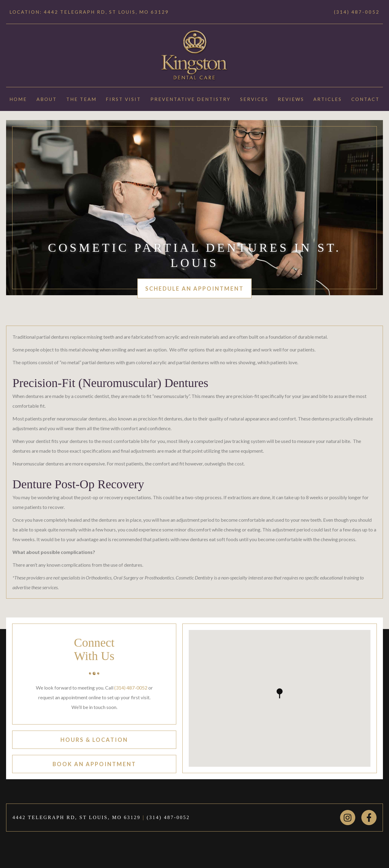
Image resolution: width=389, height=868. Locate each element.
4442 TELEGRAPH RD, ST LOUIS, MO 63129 (77, 817)
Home (18, 99)
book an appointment (94, 764)
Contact (365, 99)
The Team (81, 99)
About (47, 99)
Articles (328, 99)
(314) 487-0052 (357, 12)
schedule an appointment (194, 289)
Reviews (291, 99)
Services (254, 99)
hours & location (94, 740)
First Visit (123, 99)
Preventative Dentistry (191, 99)
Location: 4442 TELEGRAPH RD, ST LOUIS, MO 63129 (89, 12)
